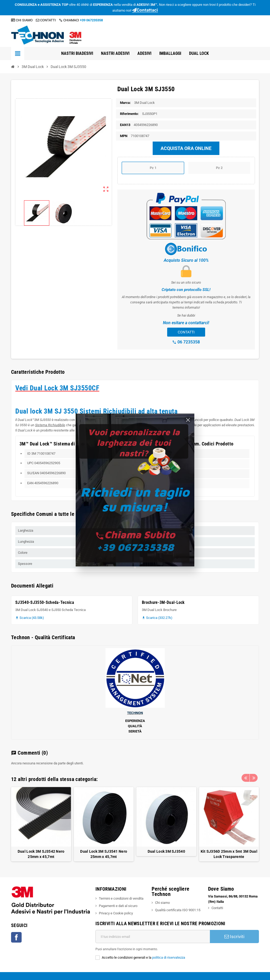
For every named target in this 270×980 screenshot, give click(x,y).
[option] (41, 824)
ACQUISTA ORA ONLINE (186, 148)
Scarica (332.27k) (157, 618)
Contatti (217, 908)
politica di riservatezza (169, 957)
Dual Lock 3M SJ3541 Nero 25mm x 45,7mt (104, 854)
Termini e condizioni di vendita (121, 898)
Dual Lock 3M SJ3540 (166, 851)
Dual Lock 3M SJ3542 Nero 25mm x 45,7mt (41, 854)
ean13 (125, 125)
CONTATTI (46, 20)
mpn (124, 136)
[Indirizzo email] (153, 937)
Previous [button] (245, 778)
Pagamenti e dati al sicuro (118, 906)
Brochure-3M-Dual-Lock (163, 602)
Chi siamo (162, 903)
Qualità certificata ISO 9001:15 (178, 910)
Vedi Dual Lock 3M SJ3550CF (57, 388)
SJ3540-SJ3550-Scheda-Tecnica (45, 602)
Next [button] (254, 778)
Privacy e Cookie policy (116, 913)
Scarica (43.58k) (30, 618)
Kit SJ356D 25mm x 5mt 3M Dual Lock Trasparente (229, 854)
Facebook (16, 937)
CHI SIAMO (22, 20)
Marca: (125, 103)
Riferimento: (129, 114)
